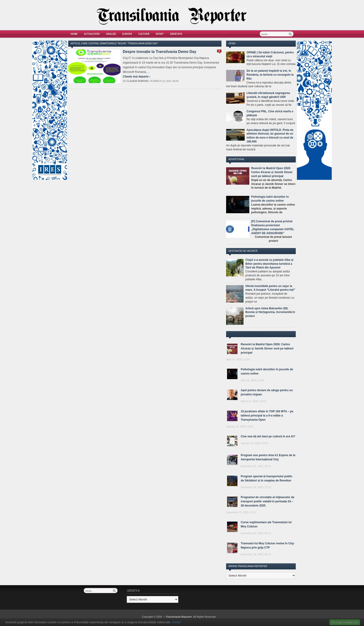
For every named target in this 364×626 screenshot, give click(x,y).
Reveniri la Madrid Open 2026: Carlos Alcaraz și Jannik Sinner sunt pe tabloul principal (272, 172)
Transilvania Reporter (179, 617)
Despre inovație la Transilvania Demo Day (160, 52)
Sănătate (176, 34)
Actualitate (92, 34)
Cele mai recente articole (246, 334)
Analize (111, 34)
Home (74, 34)
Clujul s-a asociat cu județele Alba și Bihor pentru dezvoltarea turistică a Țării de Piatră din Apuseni (269, 264)
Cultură (144, 34)
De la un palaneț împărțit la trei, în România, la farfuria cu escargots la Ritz (270, 75)
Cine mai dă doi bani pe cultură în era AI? (268, 436)
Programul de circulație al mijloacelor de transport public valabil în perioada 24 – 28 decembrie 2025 (268, 501)
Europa (127, 34)
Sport (160, 34)
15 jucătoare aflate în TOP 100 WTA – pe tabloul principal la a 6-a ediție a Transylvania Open (267, 416)
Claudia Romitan (138, 81)
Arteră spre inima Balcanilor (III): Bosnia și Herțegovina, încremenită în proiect (270, 312)
